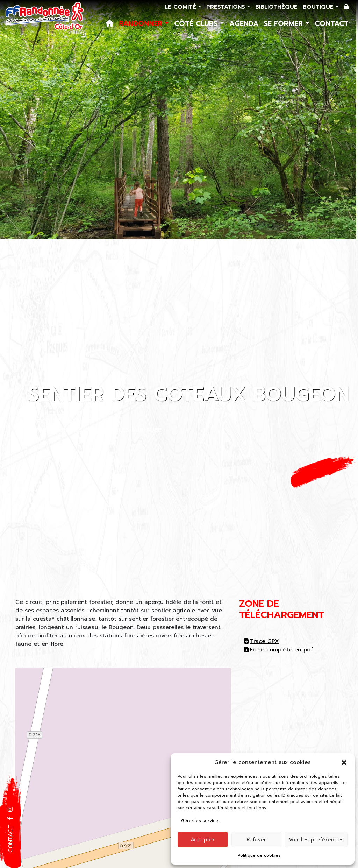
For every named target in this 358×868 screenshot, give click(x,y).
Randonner (142, 23)
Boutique (319, 7)
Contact (332, 23)
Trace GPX (262, 641)
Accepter (203, 840)
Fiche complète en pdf (279, 650)
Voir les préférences (316, 840)
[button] (344, 762)
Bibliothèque (276, 7)
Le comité (181, 7)
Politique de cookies (259, 855)
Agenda (244, 23)
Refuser (256, 840)
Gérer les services (201, 821)
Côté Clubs (197, 23)
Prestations (227, 7)
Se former (284, 23)
